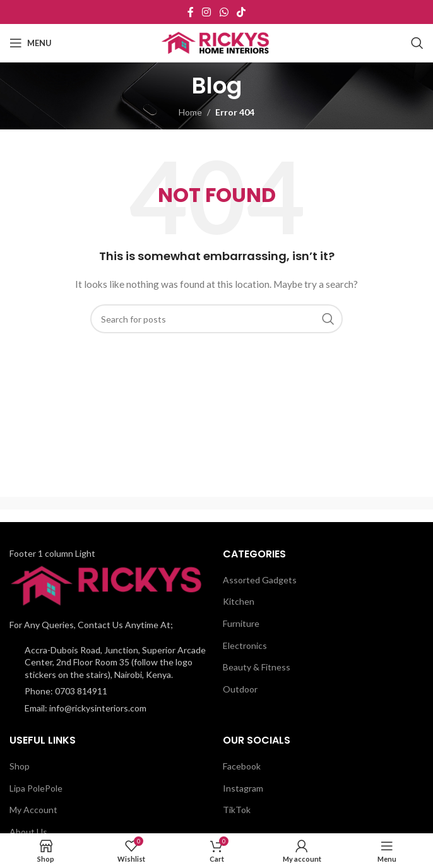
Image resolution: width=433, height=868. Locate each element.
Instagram (243, 788)
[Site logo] (217, 42)
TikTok (237, 810)
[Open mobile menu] (31, 43)
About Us (28, 832)
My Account (33, 810)
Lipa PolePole (36, 788)
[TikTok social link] (241, 12)
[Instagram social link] (207, 12)
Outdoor (240, 689)
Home (190, 112)
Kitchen (239, 601)
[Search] (417, 43)
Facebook (242, 766)
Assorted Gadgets (260, 580)
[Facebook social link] (190, 12)
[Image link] (109, 585)
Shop (20, 766)
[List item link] (110, 691)
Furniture (241, 623)
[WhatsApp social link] (224, 12)
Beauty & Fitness (257, 667)
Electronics (245, 645)
